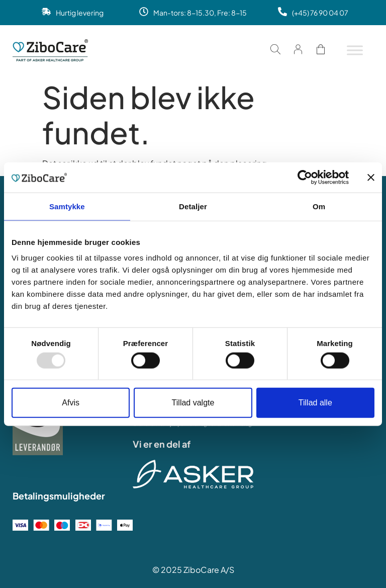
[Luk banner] (371, 177)
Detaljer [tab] (193, 206)
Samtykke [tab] (67, 206)
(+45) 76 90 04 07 (320, 13)
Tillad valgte (193, 403)
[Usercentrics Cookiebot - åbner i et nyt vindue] (305, 177)
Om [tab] (319, 206)
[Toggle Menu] (355, 50)
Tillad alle (315, 403)
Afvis (71, 403)
